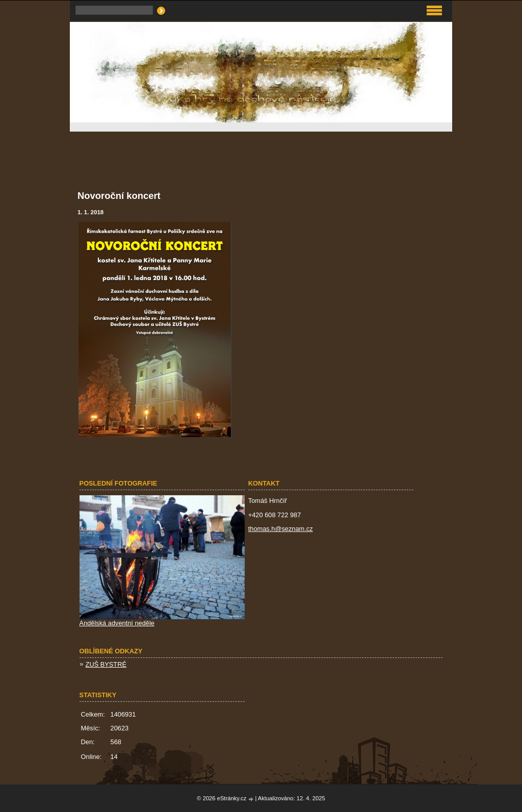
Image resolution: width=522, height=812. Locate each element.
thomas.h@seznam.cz (281, 529)
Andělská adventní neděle (117, 623)
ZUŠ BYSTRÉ (106, 664)
